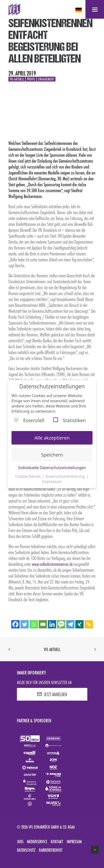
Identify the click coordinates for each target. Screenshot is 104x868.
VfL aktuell (52, 649)
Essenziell (29, 420)
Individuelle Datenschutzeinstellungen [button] (52, 468)
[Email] (43, 624)
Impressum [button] (52, 482)
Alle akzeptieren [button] (52, 438)
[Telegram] (70, 624)
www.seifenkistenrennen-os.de (52, 564)
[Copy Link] (89, 624)
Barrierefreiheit (51, 850)
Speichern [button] (52, 455)
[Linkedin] (52, 624)
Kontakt (57, 842)
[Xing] (79, 624)
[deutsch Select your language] (79, 10)
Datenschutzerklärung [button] (66, 476)
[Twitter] (25, 624)
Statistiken (69, 420)
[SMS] (61, 624)
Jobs (20, 842)
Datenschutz (26, 850)
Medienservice (37, 842)
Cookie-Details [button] (28, 476)
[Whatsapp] (34, 624)
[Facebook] (15, 624)
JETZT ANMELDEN (52, 694)
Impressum (74, 842)
